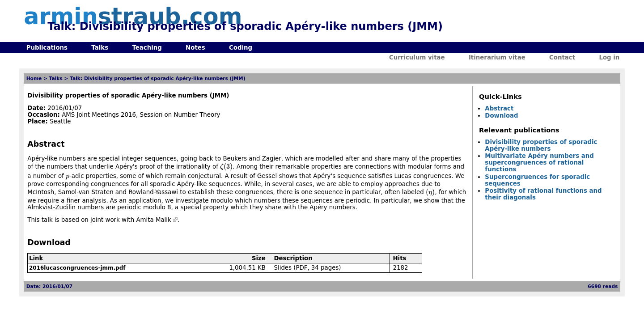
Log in (609, 57)
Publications (47, 48)
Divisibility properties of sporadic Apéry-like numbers (541, 145)
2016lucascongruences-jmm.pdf (77, 268)
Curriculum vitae (417, 57)
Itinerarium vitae (497, 57)
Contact (562, 57)
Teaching (147, 48)
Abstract (499, 108)
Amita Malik (154, 220)
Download (501, 116)
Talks (100, 48)
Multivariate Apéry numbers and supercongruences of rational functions (539, 163)
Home (34, 78)
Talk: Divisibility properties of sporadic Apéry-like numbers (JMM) (157, 78)
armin (133, 16)
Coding (241, 48)
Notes (195, 48)
